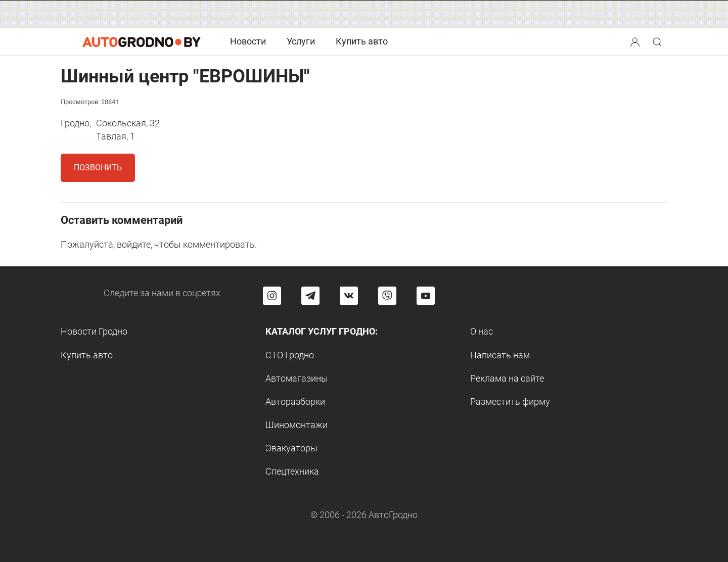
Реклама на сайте (507, 378)
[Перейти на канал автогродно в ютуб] (426, 296)
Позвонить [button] (98, 168)
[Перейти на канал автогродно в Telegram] (310, 296)
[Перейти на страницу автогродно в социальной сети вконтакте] (349, 296)
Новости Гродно (94, 331)
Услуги (301, 41)
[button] (636, 41)
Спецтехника (292, 471)
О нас (482, 331)
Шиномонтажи (297, 425)
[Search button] (635, 41)
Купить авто (362, 41)
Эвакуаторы (291, 448)
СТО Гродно (290, 355)
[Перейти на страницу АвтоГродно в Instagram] (272, 296)
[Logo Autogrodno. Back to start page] (142, 41)
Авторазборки (295, 402)
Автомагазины (297, 378)
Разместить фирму (510, 402)
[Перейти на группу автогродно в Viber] (387, 296)
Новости (248, 41)
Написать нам (500, 355)
